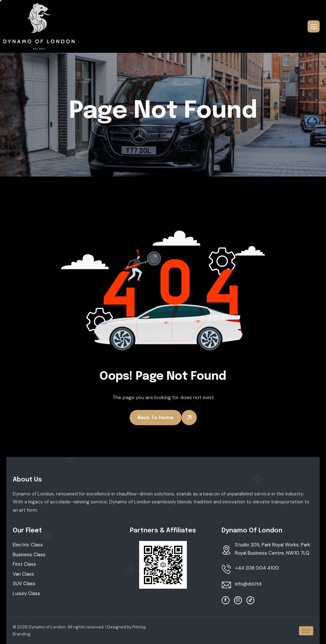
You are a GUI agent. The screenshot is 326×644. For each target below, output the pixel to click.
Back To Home (156, 417)
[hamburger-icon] (314, 26)
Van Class (23, 574)
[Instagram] (238, 600)
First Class (24, 564)
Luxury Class (26, 593)
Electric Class (28, 545)
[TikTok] (250, 600)
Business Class (29, 555)
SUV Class (24, 584)
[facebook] (226, 600)
